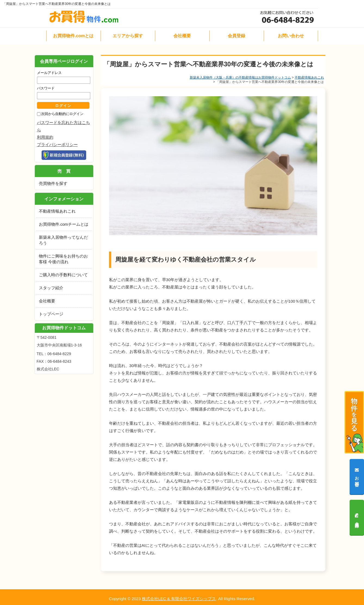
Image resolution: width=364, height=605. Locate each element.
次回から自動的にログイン (62, 114)
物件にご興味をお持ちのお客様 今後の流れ (63, 259)
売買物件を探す (53, 183)
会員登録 (357, 517)
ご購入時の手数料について (63, 275)
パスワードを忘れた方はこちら (63, 126)
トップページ (51, 314)
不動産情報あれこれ (309, 77)
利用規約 (45, 137)
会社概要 (47, 301)
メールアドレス (49, 73)
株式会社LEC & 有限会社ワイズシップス (179, 599)
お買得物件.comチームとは (64, 224)
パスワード (46, 88)
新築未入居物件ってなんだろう (63, 240)
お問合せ (357, 477)
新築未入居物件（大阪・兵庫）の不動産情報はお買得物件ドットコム (240, 77)
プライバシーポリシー (57, 145)
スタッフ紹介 (51, 288)
